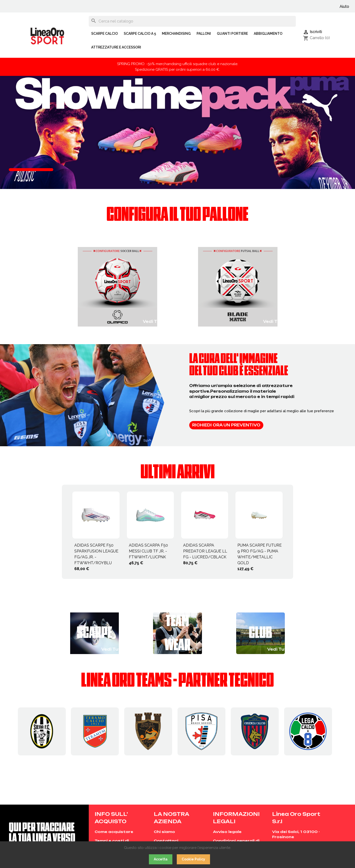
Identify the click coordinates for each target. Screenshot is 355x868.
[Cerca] (192, 21)
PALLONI (204, 34)
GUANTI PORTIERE (232, 34)
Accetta (161, 859)
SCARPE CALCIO (105, 34)
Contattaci (166, 841)
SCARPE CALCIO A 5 (140, 34)
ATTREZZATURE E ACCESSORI (116, 47)
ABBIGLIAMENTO (268, 34)
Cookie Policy (193, 859)
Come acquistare (114, 832)
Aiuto (344, 6)
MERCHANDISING (176, 34)
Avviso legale (227, 832)
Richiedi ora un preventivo (226, 425)
